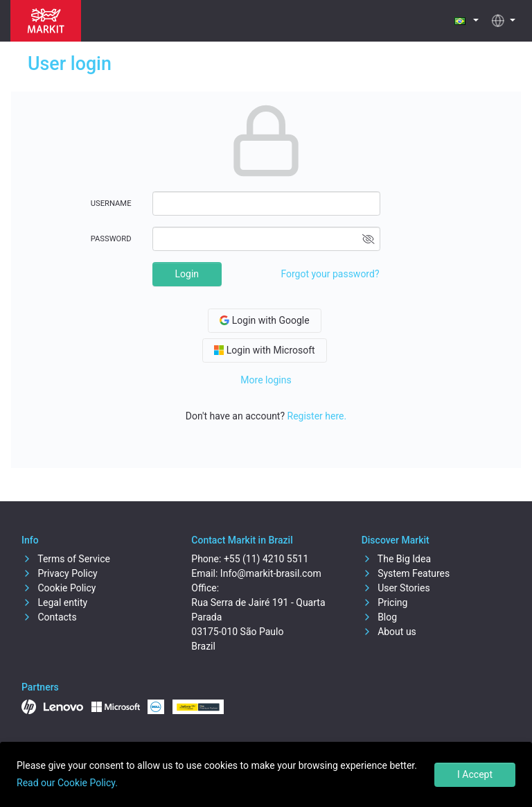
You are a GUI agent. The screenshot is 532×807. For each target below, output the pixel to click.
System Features (406, 573)
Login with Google (264, 320)
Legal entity (54, 602)
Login (187, 274)
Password (111, 239)
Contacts (49, 617)
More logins (266, 380)
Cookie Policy (59, 588)
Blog (379, 617)
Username (111, 203)
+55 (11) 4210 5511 (266, 559)
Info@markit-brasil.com (271, 573)
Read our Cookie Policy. (67, 783)
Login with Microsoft (264, 350)
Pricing (385, 602)
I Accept (475, 774)
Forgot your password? (330, 274)
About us (389, 632)
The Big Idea (396, 559)
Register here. (317, 416)
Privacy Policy (60, 573)
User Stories (396, 588)
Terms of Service (66, 559)
